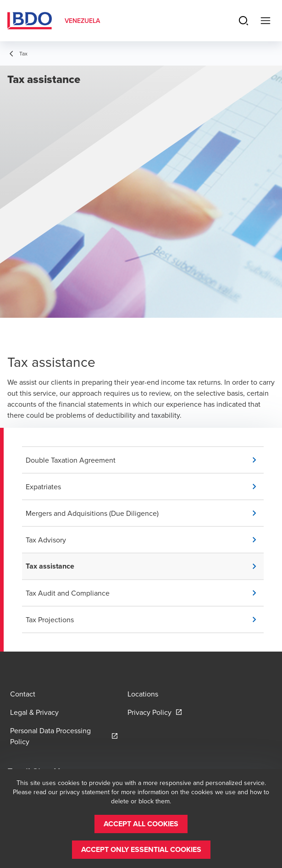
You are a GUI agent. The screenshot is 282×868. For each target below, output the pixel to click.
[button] (145, 460)
